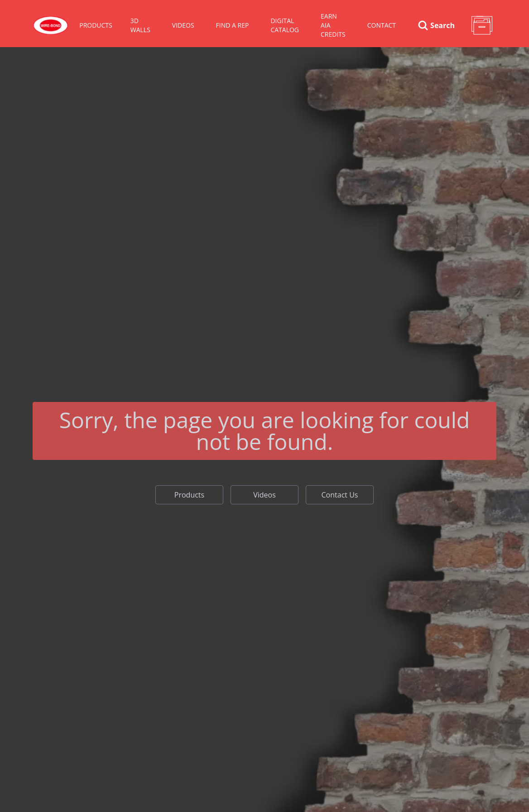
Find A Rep (233, 25)
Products (189, 495)
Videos (264, 495)
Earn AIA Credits (333, 25)
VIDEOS (183, 25)
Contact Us (340, 495)
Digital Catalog (285, 25)
